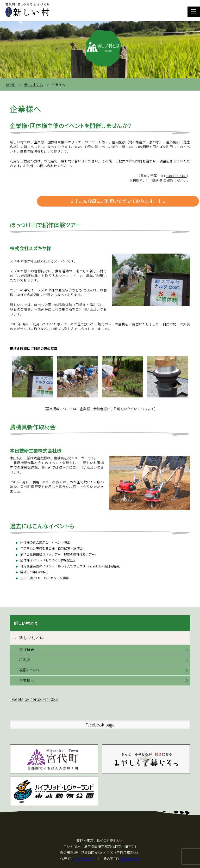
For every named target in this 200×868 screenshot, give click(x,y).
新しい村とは (34, 84)
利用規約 (153, 180)
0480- (177, 176)
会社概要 (27, 649)
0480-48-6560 (130, 858)
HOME (10, 84)
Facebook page (100, 725)
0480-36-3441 (83, 858)
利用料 (138, 180)
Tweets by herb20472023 (34, 699)
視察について (30, 670)
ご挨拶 (24, 660)
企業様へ (27, 680)
